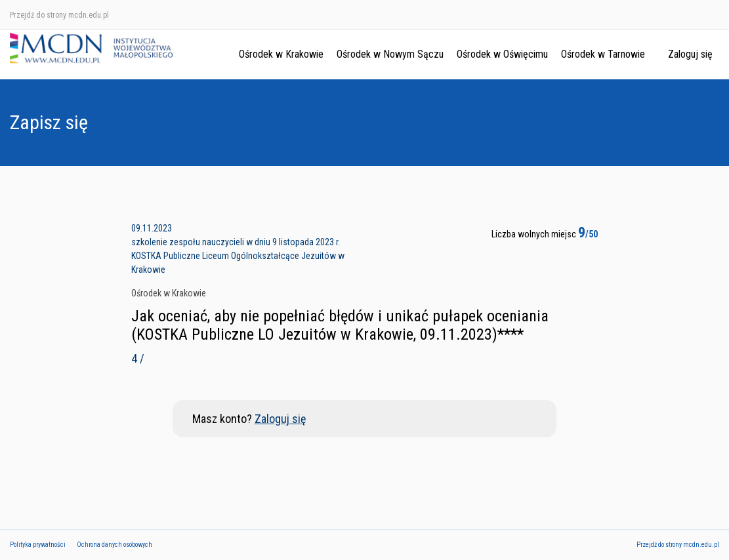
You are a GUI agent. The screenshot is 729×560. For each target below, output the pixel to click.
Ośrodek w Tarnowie (603, 54)
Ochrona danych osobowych (115, 545)
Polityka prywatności (38, 545)
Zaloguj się (690, 54)
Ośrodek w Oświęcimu (502, 54)
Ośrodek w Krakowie (281, 54)
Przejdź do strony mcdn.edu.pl (59, 15)
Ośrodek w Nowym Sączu (390, 54)
